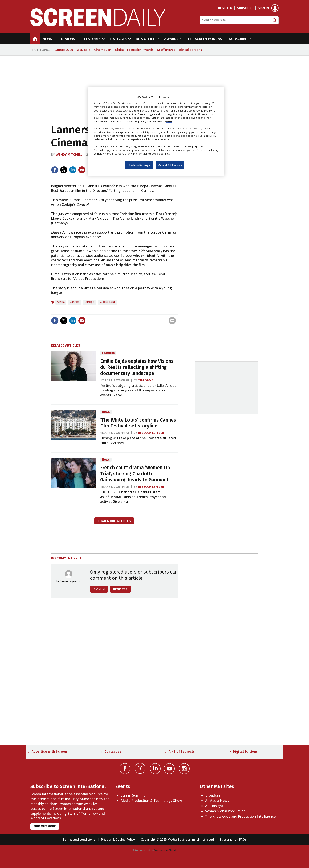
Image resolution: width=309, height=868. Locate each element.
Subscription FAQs (233, 839)
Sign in (263, 8)
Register (225, 8)
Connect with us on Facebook (125, 769)
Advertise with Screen (49, 752)
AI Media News (217, 801)
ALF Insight (214, 806)
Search (274, 20)
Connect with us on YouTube (169, 769)
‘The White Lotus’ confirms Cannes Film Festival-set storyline (138, 423)
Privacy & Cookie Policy (118, 839)
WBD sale (83, 50)
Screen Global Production (225, 811)
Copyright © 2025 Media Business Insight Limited (177, 839)
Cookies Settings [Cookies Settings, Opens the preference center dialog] (139, 165)
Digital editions (190, 50)
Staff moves (166, 50)
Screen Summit (133, 795)
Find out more (45, 826)
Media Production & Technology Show (151, 801)
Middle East (107, 302)
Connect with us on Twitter (140, 768)
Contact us (113, 752)
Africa (61, 302)
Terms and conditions (79, 839)
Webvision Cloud (165, 850)
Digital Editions (245, 752)
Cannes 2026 (64, 50)
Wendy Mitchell (69, 154)
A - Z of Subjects (182, 752)
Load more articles (114, 521)
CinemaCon (103, 50)
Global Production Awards (134, 50)
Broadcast (213, 795)
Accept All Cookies (170, 165)
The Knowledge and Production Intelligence (240, 816)
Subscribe (245, 8)
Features (108, 353)
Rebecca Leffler (151, 433)
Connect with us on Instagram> (184, 769)
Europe (89, 302)
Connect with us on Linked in (155, 769)
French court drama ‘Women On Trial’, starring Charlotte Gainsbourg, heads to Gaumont (135, 474)
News (106, 412)
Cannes (75, 302)
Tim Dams (146, 380)
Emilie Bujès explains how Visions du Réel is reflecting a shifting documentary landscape (137, 367)
